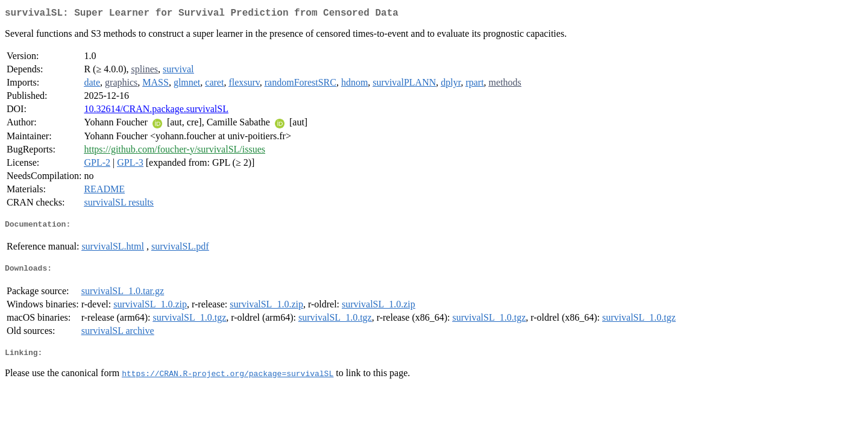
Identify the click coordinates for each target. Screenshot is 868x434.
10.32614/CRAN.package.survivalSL (156, 111)
